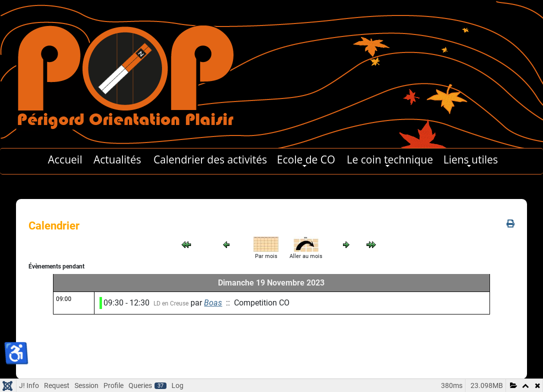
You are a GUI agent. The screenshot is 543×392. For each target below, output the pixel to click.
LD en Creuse (171, 303)
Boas (213, 303)
